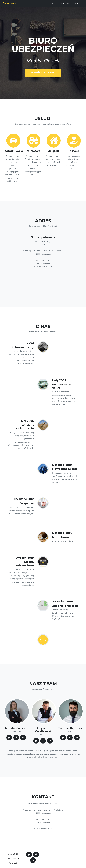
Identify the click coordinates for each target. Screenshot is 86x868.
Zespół (71, 3)
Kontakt (79, 3)
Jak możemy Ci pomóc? (43, 73)
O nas (64, 3)
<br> (43, 283)
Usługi (51, 3)
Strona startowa (10, 3)
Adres (58, 3)
